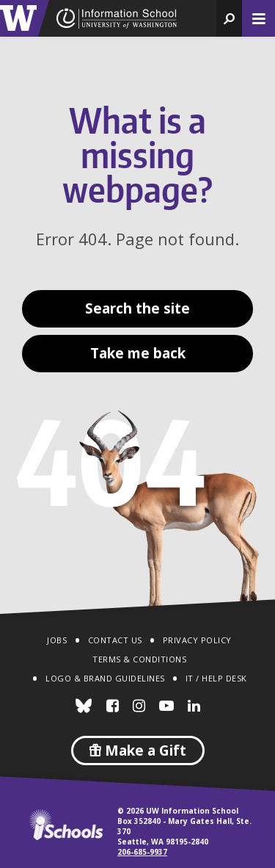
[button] (229, 18)
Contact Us (115, 640)
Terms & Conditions (139, 659)
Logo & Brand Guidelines (105, 678)
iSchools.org (66, 825)
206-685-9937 (142, 852)
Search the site (137, 308)
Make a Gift (138, 751)
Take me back (138, 353)
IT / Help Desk (216, 678)
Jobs (57, 640)
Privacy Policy (197, 640)
